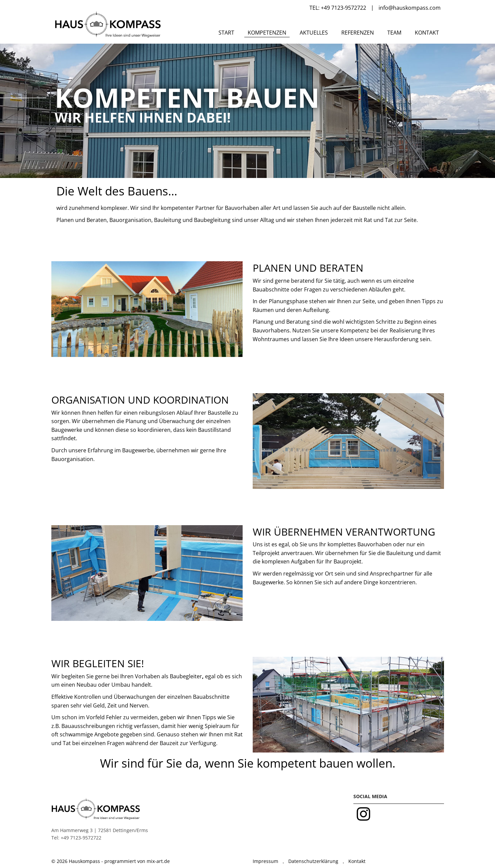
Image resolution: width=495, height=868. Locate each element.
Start (226, 33)
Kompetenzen (267, 33)
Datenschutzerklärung (313, 861)
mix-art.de (158, 861)
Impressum (265, 861)
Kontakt (427, 33)
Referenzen (358, 33)
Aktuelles (314, 33)
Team (394, 33)
